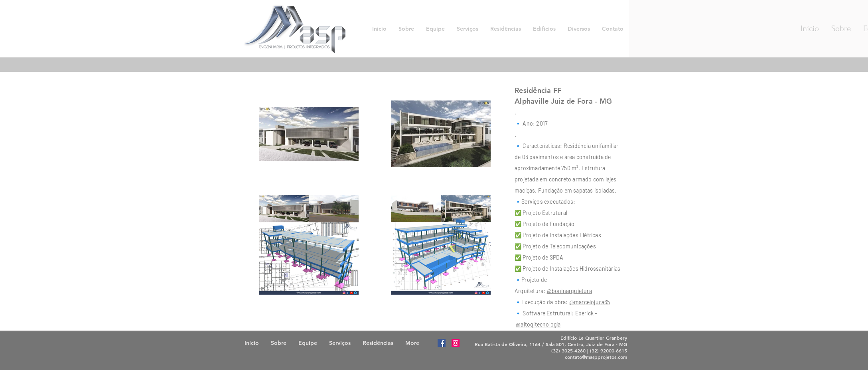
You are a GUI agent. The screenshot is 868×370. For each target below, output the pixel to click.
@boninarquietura (569, 291)
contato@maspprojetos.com (596, 357)
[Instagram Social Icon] (456, 343)
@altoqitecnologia (538, 324)
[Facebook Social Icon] (442, 343)
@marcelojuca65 (590, 302)
